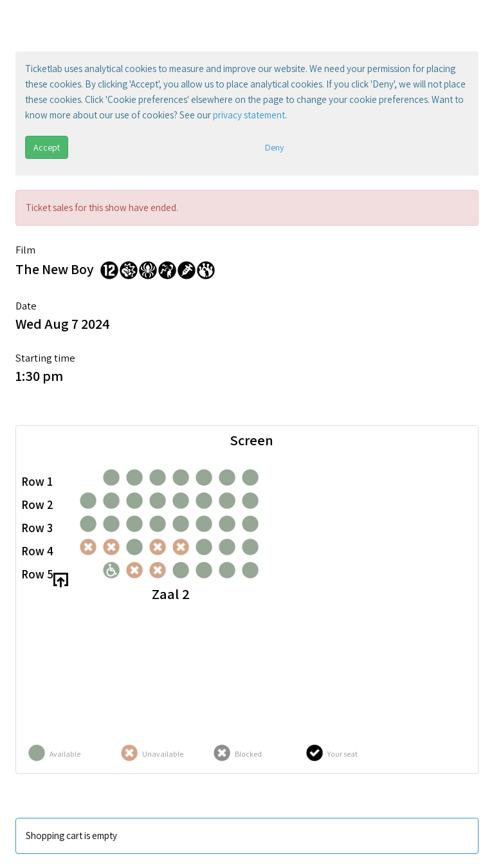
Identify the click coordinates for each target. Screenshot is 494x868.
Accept (47, 147)
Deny (274, 147)
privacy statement (249, 115)
